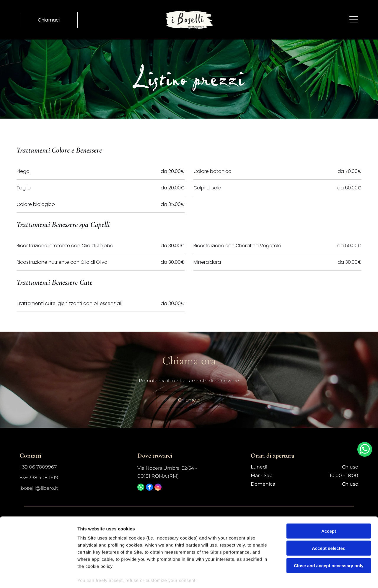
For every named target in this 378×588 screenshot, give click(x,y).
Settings (300, 576)
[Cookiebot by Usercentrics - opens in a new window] (38, 576)
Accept (329, 497)
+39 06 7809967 (38, 467)
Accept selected (329, 514)
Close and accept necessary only (329, 531)
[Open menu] (354, 19)
